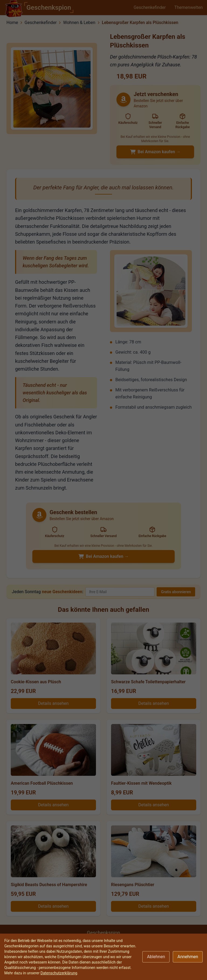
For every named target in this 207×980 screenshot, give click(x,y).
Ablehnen (156, 957)
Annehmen (188, 957)
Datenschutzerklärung (59, 973)
